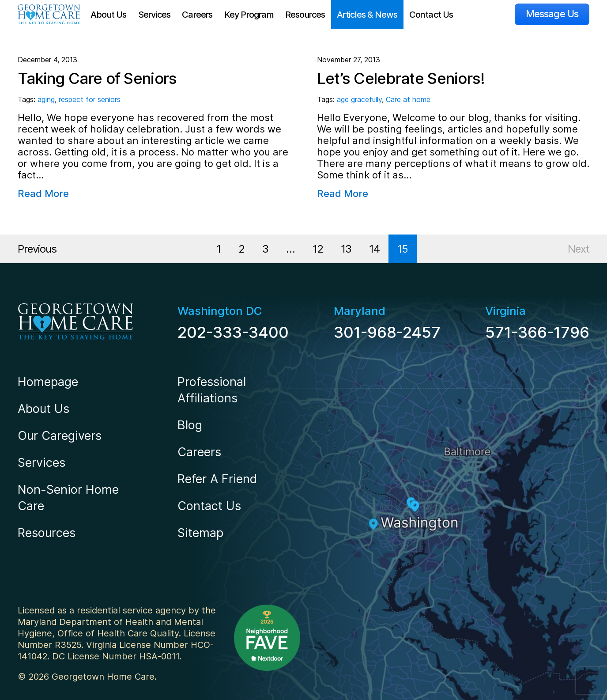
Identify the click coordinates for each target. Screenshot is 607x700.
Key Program (249, 15)
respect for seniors (90, 99)
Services (155, 15)
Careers (197, 15)
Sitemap (200, 533)
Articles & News (367, 15)
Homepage (48, 382)
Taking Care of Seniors (97, 78)
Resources (305, 15)
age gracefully (359, 99)
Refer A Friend (217, 479)
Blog (190, 425)
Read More (43, 193)
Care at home (408, 99)
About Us (109, 15)
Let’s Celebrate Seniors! (401, 78)
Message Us (552, 14)
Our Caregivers (60, 436)
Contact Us (431, 15)
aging (46, 99)
